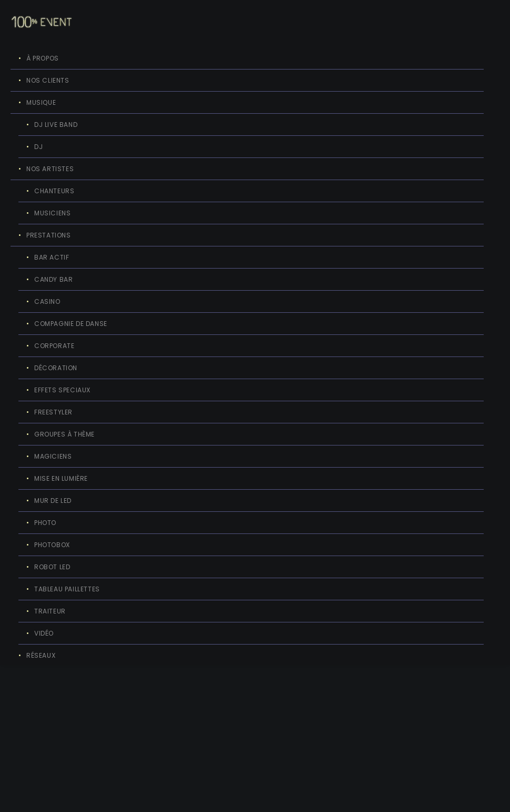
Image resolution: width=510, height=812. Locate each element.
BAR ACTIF (52, 257)
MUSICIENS (52, 213)
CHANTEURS (54, 191)
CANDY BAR (53, 279)
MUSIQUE (41, 102)
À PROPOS (43, 58)
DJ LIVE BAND (56, 125)
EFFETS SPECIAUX (62, 390)
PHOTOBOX (52, 545)
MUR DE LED (53, 501)
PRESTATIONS (49, 235)
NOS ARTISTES (50, 169)
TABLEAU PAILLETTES (67, 589)
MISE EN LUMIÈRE (61, 478)
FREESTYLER (53, 412)
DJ (38, 147)
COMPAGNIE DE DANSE (71, 324)
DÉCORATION (56, 368)
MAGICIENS (53, 456)
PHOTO (45, 523)
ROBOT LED (52, 567)
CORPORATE (54, 346)
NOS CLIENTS (48, 80)
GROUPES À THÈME (64, 434)
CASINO (47, 301)
